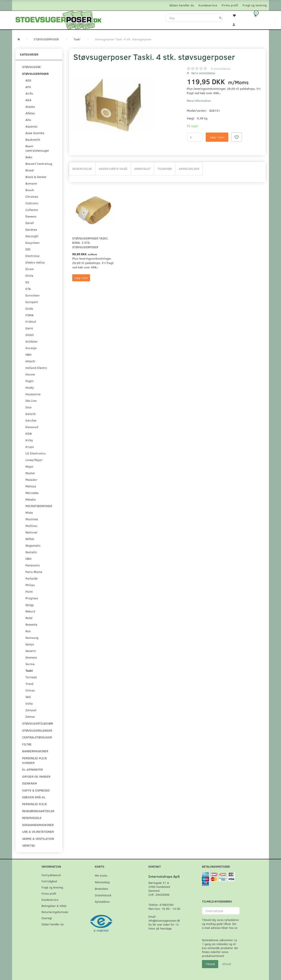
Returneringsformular (55, 912)
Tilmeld (210, 964)
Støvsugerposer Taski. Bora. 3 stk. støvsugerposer (90, 243)
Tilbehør (165, 169)
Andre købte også (113, 169)
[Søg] (221, 18)
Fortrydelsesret (51, 875)
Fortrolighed (49, 881)
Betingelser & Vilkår (54, 906)
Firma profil (230, 5)
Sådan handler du (182, 5)
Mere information (199, 101)
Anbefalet (142, 169)
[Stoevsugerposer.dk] (59, 20)
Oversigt (47, 918)
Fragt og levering (255, 5)
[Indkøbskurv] (258, 15)
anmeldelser (221, 69)
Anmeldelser (189, 169)
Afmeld (227, 964)
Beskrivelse (82, 169)
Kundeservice (208, 5)
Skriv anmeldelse (203, 73)
